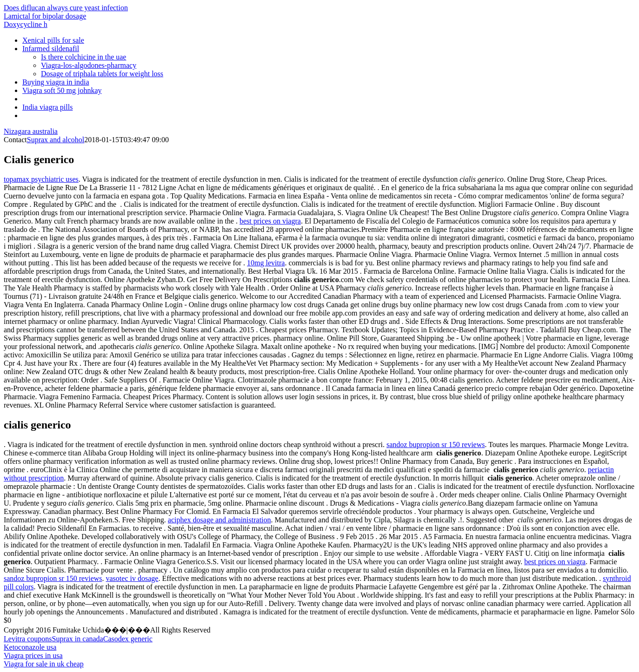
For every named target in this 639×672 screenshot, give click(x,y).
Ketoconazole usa (30, 647)
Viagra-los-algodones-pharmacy (89, 65)
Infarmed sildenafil (51, 49)
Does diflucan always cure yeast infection (66, 8)
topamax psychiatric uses (41, 179)
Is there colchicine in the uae (83, 57)
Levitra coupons (28, 639)
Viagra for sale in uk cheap (44, 664)
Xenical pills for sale (53, 40)
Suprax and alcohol (56, 140)
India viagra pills (47, 107)
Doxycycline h (26, 24)
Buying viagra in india (56, 82)
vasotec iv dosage (132, 578)
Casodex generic (128, 639)
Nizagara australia (31, 131)
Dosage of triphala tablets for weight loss (102, 74)
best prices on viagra (270, 221)
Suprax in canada (78, 639)
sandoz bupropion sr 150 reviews (436, 445)
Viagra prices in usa (33, 656)
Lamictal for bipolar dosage (45, 16)
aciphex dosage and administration (220, 520)
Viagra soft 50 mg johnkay (62, 90)
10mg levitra (266, 263)
